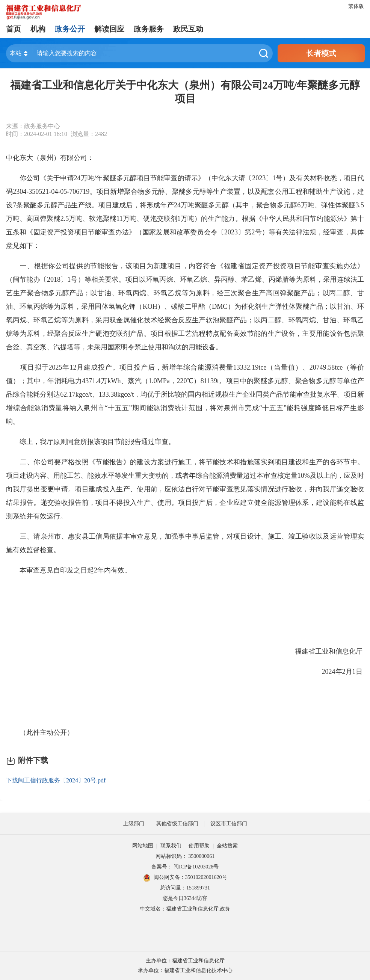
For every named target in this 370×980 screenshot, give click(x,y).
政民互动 (188, 29)
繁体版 (356, 6)
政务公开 (70, 29)
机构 (38, 29)
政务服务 (149, 29)
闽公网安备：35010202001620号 (185, 878)
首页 (14, 29)
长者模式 (321, 53)
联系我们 (171, 846)
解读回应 (109, 29)
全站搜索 (227, 846)
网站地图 (143, 846)
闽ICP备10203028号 (196, 867)
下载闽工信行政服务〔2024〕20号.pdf (56, 780)
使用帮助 (199, 846)
